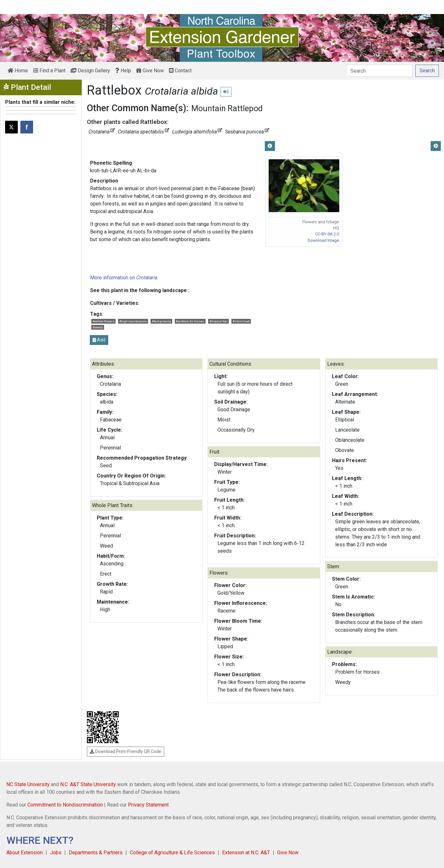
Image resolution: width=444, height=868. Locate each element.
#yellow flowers (104, 321)
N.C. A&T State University (88, 784)
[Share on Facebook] (27, 127)
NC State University (28, 784)
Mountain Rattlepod (227, 108)
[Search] (380, 71)
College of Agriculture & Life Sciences (172, 853)
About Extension (25, 853)
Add (99, 340)
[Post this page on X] (11, 127)
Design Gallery (90, 71)
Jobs (56, 853)
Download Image (323, 240)
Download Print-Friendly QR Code (126, 751)
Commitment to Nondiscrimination (65, 805)
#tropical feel (218, 321)
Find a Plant (49, 71)
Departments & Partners (96, 853)
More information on (124, 278)
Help (123, 71)
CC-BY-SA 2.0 (327, 234)
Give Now (150, 71)
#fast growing (161, 321)
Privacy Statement (148, 805)
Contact (180, 71)
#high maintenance (133, 321)
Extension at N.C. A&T (246, 853)
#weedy (98, 327)
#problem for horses (190, 321)
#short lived (241, 321)
